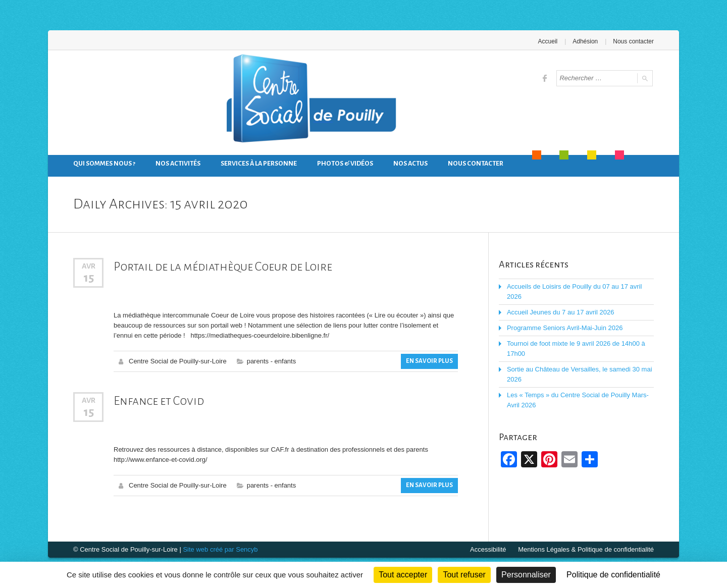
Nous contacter (633, 41)
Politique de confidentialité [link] (613, 575)
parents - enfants (272, 361)
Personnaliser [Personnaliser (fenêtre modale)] (526, 575)
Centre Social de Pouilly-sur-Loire (178, 361)
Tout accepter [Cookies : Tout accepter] (403, 575)
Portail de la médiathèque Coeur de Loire (223, 266)
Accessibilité (488, 549)
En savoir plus (429, 361)
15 (89, 278)
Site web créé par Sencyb (220, 549)
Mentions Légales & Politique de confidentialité (586, 549)
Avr (89, 266)
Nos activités (178, 164)
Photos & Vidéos (345, 164)
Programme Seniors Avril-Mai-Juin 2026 (565, 328)
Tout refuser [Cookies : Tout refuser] (464, 575)
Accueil (548, 41)
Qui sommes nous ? (104, 164)
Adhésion (585, 41)
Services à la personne (259, 164)
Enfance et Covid (159, 401)
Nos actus (410, 164)
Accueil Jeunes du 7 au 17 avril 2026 (560, 312)
